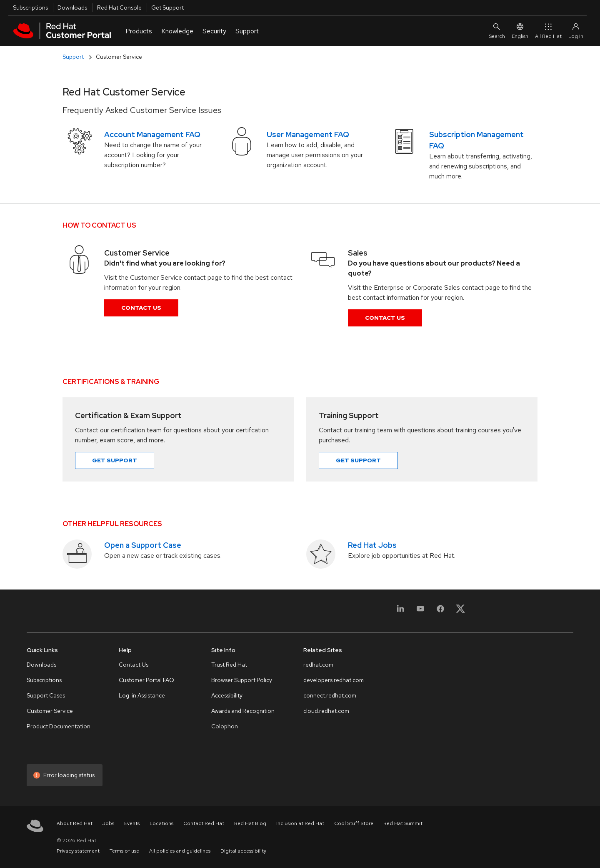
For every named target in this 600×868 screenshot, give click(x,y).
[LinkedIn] (400, 613)
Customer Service (50, 711)
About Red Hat (75, 823)
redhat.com (318, 665)
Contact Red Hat (204, 823)
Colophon (225, 726)
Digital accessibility (243, 851)
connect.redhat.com (330, 695)
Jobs (108, 823)
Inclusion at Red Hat (300, 823)
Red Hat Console (119, 8)
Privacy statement (78, 851)
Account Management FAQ (152, 134)
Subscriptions (30, 8)
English (520, 31)
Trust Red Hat (229, 665)
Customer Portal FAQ (146, 680)
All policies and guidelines (180, 851)
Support (73, 57)
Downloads (72, 8)
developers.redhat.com (334, 680)
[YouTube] (420, 613)
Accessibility (227, 695)
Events (132, 823)
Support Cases (46, 695)
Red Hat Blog (250, 823)
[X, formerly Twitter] (460, 608)
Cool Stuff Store (354, 823)
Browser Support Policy (242, 680)
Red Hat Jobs (372, 545)
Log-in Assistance (142, 695)
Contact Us (141, 308)
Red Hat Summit (403, 823)
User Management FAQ (308, 134)
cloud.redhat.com (326, 711)
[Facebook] (440, 613)
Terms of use (124, 851)
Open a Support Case (143, 545)
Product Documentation (59, 726)
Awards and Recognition (243, 711)
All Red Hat (548, 31)
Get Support (167, 8)
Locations (161, 823)
